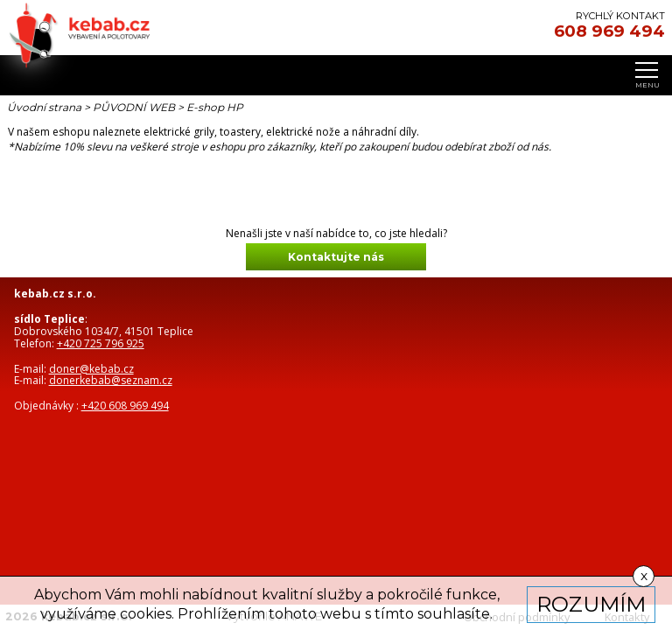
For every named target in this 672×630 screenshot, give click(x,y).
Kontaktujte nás (336, 257)
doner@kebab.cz (91, 369)
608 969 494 (609, 31)
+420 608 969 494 (125, 406)
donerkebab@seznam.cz (111, 380)
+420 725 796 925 (101, 343)
